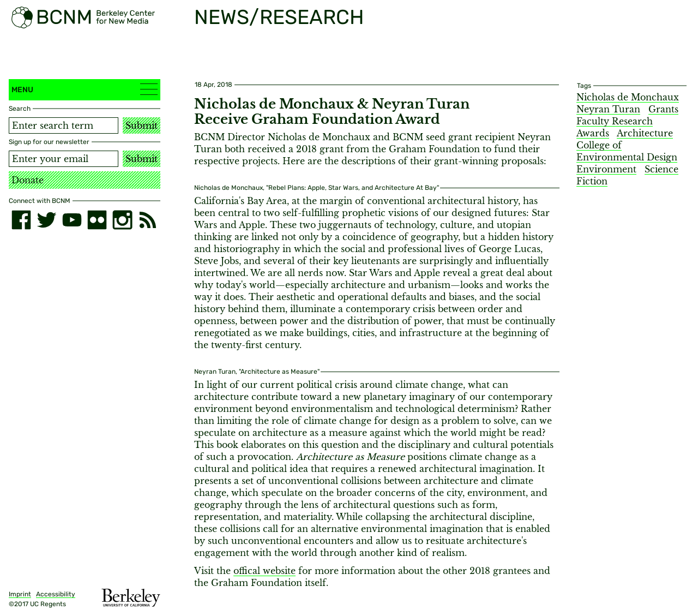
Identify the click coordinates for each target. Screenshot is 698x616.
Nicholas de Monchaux (628, 97)
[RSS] (148, 220)
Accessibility (56, 594)
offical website (264, 571)
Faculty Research (615, 121)
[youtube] (72, 220)
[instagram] (122, 220)
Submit (142, 125)
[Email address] (64, 159)
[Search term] (64, 125)
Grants (663, 109)
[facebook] (21, 220)
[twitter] (46, 220)
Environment (606, 169)
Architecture (645, 133)
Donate (28, 180)
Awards (593, 133)
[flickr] (97, 220)
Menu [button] (85, 89)
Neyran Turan (608, 109)
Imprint (20, 594)
